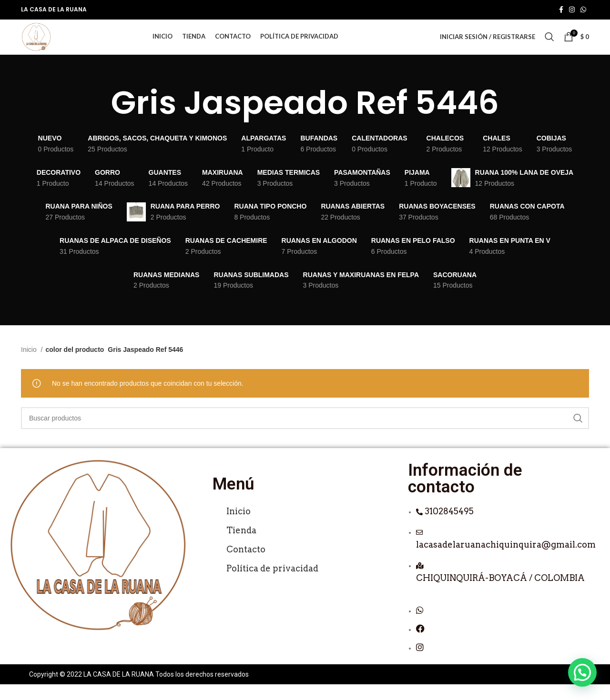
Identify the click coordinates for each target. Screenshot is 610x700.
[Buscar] (549, 45)
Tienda (241, 545)
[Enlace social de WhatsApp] (583, 10)
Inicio (30, 365)
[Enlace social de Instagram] (572, 10)
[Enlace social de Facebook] (561, 10)
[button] (582, 672)
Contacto (246, 565)
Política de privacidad (272, 584)
